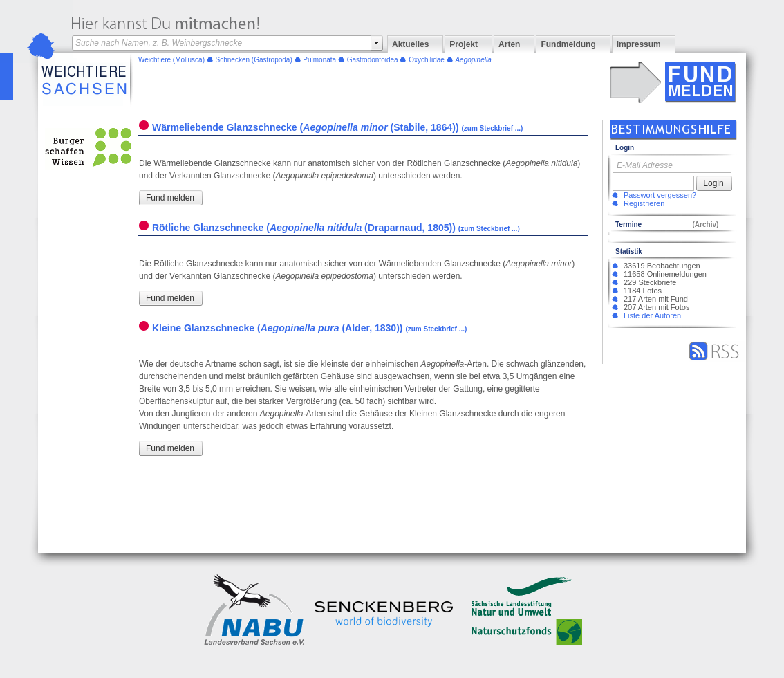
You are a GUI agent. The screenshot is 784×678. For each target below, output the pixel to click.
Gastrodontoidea (373, 60)
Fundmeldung (568, 44)
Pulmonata (319, 60)
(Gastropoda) (254, 60)
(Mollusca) (171, 60)
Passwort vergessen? (660, 195)
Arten (509, 44)
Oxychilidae (427, 60)
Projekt (464, 44)
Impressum (639, 44)
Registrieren (644, 203)
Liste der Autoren (652, 315)
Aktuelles (410, 44)
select (377, 43)
